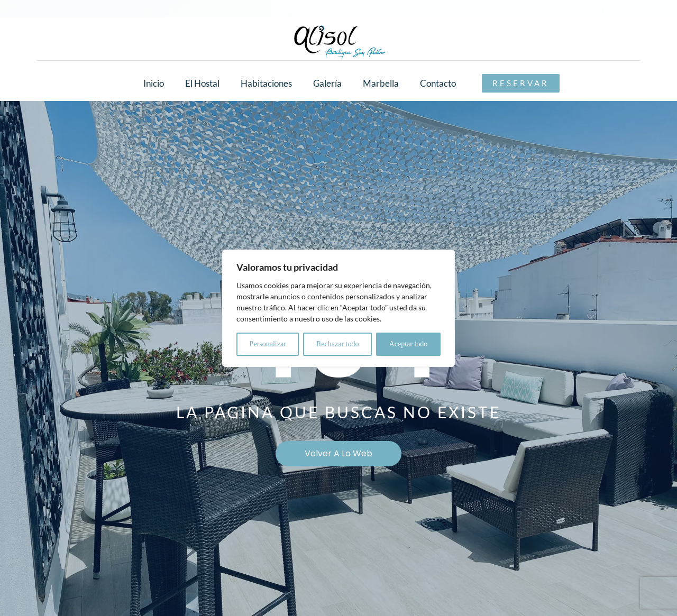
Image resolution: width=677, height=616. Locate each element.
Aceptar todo (409, 344)
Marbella (381, 83)
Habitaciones (266, 83)
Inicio (154, 83)
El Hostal (202, 83)
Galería (327, 83)
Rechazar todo (337, 344)
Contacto (438, 83)
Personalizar (268, 344)
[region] (338, 308)
